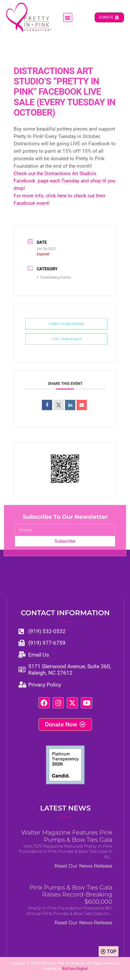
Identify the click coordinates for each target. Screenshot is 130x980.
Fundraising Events (54, 277)
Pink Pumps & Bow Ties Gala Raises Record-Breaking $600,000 (71, 895)
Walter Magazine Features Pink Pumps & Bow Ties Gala (67, 836)
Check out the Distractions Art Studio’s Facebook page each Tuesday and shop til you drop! (64, 181)
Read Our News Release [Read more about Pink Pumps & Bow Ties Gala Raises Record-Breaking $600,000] (83, 922)
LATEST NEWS (65, 812)
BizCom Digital (75, 969)
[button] (68, 17)
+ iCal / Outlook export (66, 339)
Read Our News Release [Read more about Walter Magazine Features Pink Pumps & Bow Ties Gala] (83, 866)
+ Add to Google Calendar (66, 324)
